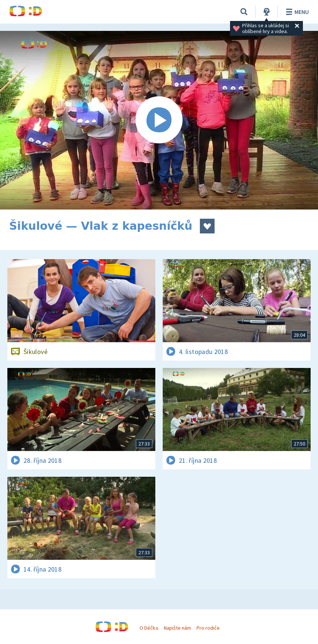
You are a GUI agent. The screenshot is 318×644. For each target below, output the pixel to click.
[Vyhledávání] (244, 12)
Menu (296, 12)
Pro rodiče (208, 628)
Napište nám (177, 628)
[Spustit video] (159, 120)
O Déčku (149, 628)
